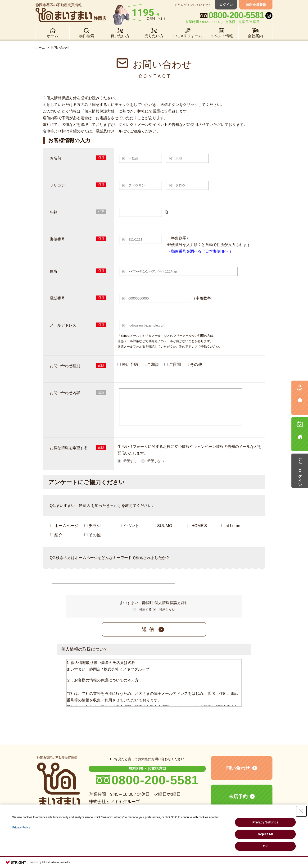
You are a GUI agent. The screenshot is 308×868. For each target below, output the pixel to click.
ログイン (226, 5)
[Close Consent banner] (301, 811)
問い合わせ (238, 774)
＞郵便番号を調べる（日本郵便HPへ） (200, 251)
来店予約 (238, 802)
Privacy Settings (265, 822)
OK (265, 846)
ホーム (40, 48)
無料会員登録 (256, 5)
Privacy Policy (21, 827)
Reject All (265, 834)
